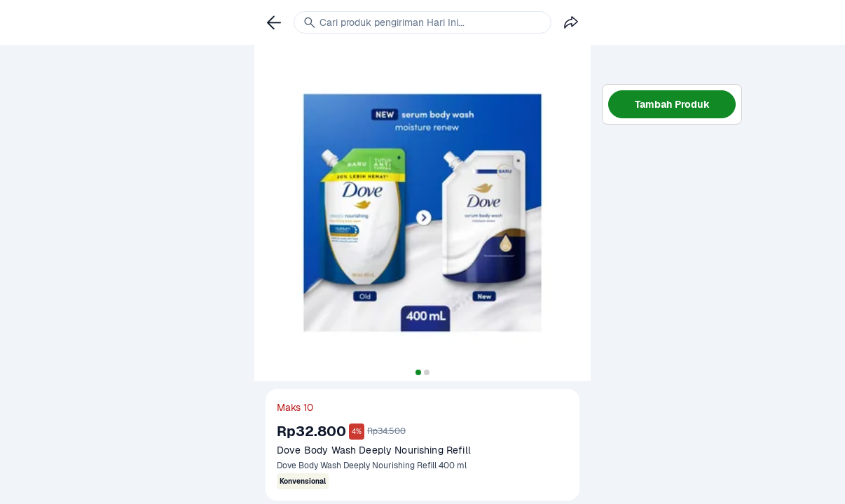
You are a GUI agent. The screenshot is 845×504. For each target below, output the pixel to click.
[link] (274, 22)
